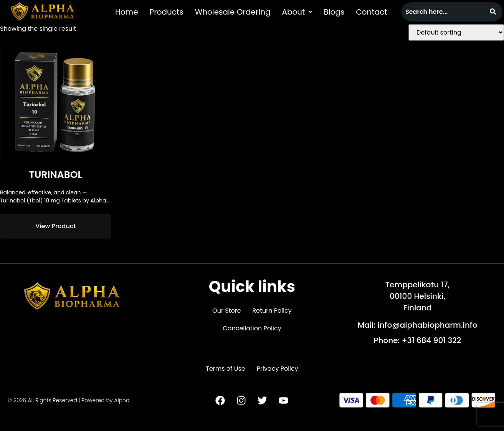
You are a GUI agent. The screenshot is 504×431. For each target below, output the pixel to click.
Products (167, 12)
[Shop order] (456, 32)
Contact (371, 12)
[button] (297, 12)
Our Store (226, 311)
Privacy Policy (278, 369)
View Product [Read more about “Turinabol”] (55, 226)
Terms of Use (226, 369)
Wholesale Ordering (233, 12)
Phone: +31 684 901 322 (418, 340)
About (297, 12)
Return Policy (272, 311)
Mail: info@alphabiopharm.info (418, 325)
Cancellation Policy (252, 328)
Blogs (334, 12)
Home (127, 12)
